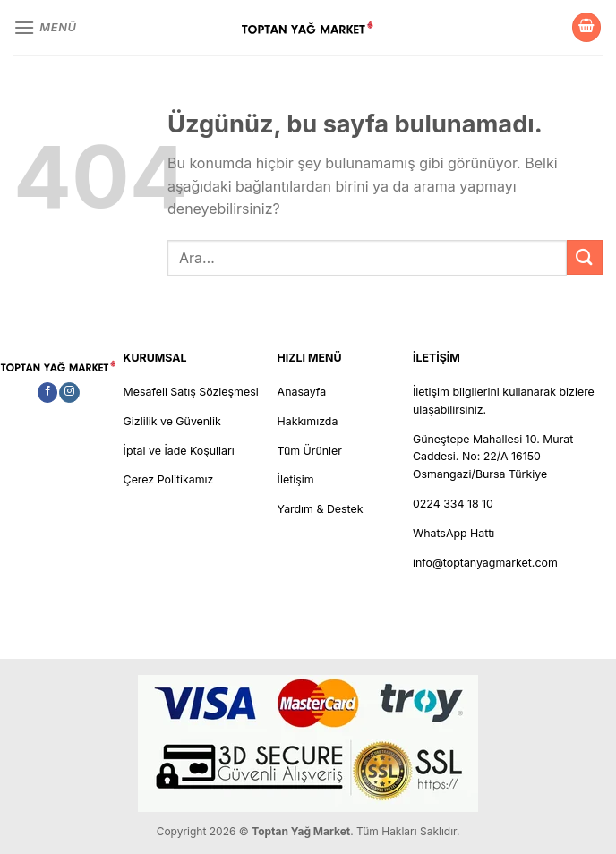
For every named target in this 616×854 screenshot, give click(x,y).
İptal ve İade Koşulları (179, 451)
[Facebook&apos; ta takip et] (47, 393)
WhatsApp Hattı (453, 533)
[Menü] (45, 27)
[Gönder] (585, 257)
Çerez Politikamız (169, 479)
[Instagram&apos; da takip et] (69, 393)
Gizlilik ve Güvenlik (172, 421)
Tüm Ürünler (310, 451)
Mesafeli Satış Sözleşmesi (191, 392)
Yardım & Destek (321, 509)
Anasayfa (302, 392)
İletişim (296, 479)
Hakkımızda (308, 421)
